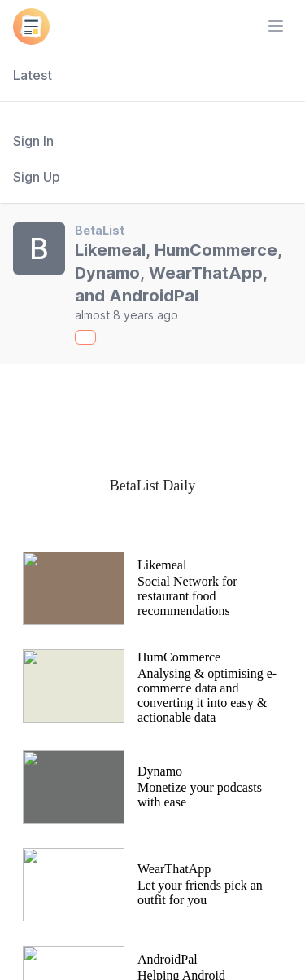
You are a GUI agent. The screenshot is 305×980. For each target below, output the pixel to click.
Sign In (33, 141)
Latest (33, 75)
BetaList (100, 230)
